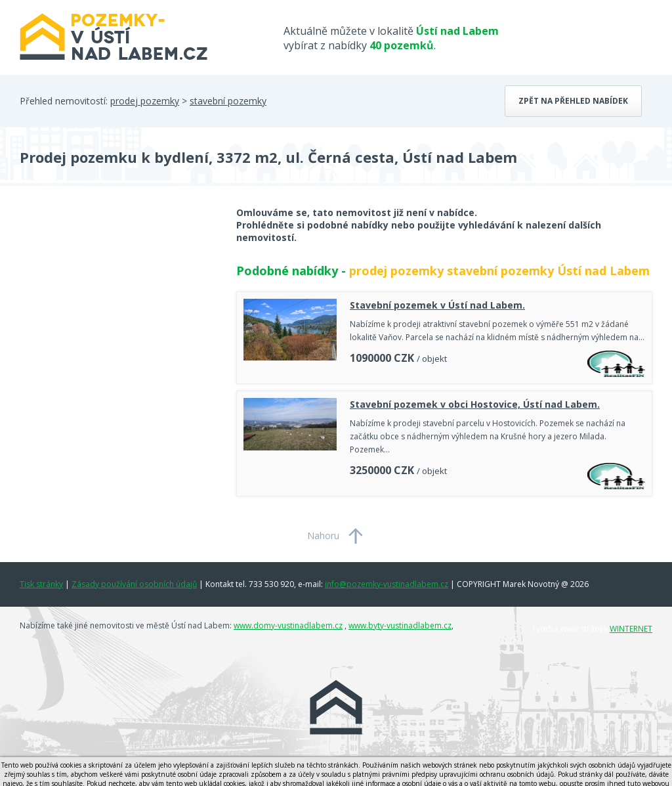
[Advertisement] (118, 311)
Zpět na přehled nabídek (573, 101)
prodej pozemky (145, 101)
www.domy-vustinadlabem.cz (288, 625)
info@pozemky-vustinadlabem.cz (387, 584)
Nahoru (323, 535)
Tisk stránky (41, 584)
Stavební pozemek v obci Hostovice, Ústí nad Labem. (475, 404)
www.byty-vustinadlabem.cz (400, 625)
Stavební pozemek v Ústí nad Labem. (437, 305)
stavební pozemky (228, 101)
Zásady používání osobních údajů (134, 584)
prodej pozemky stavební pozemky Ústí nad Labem (499, 271)
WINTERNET (631, 629)
